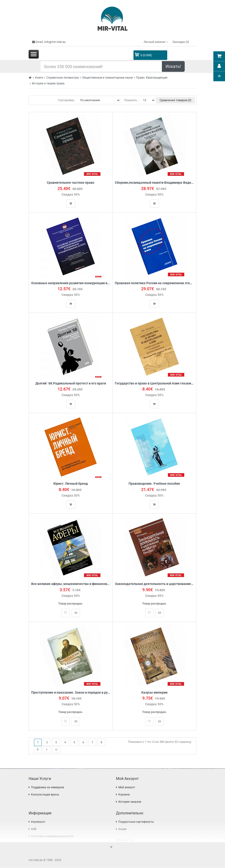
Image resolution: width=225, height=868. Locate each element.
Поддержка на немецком (48, 788)
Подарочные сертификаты (136, 822)
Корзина (124, 795)
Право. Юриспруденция (152, 78)
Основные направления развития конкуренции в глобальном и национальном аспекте (71, 283)
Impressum (38, 822)
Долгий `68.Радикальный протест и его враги (71, 383)
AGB (34, 829)
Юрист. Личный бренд (71, 484)
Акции (122, 829)
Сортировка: (66, 100)
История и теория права (48, 83)
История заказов (130, 802)
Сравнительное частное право (71, 183)
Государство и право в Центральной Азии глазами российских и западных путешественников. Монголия (155, 383)
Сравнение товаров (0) (176, 100)
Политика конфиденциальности (52, 837)
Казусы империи (154, 693)
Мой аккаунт (127, 788)
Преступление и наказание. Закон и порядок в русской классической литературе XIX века (71, 693)
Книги (39, 78)
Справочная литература (63, 78)
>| (56, 749)
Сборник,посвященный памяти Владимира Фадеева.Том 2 (155, 183)
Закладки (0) (181, 42)
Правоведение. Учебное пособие (154, 484)
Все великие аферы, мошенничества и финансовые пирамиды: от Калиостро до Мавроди (71, 584)
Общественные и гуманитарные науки (107, 78)
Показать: (131, 100)
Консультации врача (45, 795)
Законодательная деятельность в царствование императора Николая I (155, 584)
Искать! (173, 66)
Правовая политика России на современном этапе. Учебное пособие (155, 283)
